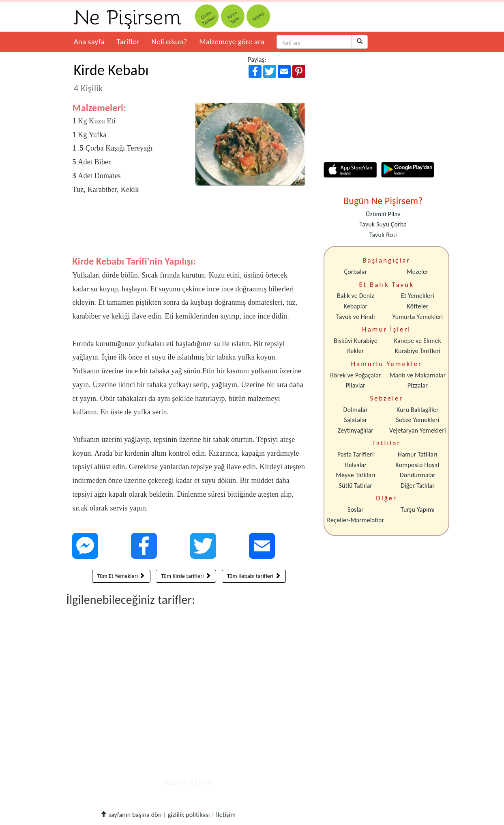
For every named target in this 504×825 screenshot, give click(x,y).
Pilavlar (356, 385)
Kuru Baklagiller (418, 410)
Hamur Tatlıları (418, 454)
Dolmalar (356, 410)
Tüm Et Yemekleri (121, 576)
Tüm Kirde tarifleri (186, 576)
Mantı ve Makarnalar (418, 375)
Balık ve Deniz (356, 296)
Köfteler (417, 306)
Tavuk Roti (383, 235)
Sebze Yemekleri (417, 420)
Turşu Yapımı (418, 509)
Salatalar (355, 420)
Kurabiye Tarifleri (418, 351)
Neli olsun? (169, 42)
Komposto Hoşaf (418, 465)
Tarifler (128, 42)
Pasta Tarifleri (356, 454)
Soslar (356, 509)
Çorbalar (355, 272)
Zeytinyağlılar (356, 430)
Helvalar (356, 465)
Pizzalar (418, 385)
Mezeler (418, 272)
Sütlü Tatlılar (356, 486)
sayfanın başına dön (131, 815)
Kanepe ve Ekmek (418, 341)
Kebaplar (356, 306)
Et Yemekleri (418, 296)
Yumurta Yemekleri (417, 317)
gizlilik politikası (189, 815)
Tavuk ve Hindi (355, 317)
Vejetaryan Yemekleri (418, 430)
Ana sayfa (89, 42)
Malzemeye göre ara (232, 42)
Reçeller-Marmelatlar (356, 520)
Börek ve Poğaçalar (355, 375)
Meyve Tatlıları (355, 475)
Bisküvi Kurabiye (356, 341)
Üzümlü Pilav (383, 214)
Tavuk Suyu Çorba (383, 224)
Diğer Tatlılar (418, 486)
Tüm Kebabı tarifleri (254, 576)
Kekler (355, 351)
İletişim (226, 815)
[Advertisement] (189, 231)
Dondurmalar (418, 475)
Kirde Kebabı (111, 78)
